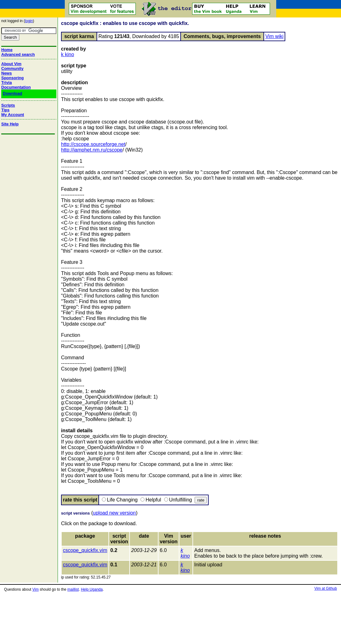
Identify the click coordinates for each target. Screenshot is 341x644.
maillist (73, 589)
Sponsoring (12, 78)
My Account (13, 115)
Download (12, 93)
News (7, 73)
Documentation (16, 87)
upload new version (114, 513)
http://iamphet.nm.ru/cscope (92, 150)
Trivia (7, 82)
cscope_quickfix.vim (85, 550)
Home (7, 50)
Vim (36, 589)
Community (12, 68)
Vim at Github (325, 588)
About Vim (11, 64)
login (29, 21)
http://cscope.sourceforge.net (93, 144)
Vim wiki (274, 36)
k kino (68, 54)
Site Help (10, 124)
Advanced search (18, 54)
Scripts (8, 105)
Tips (5, 110)
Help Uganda (92, 589)
